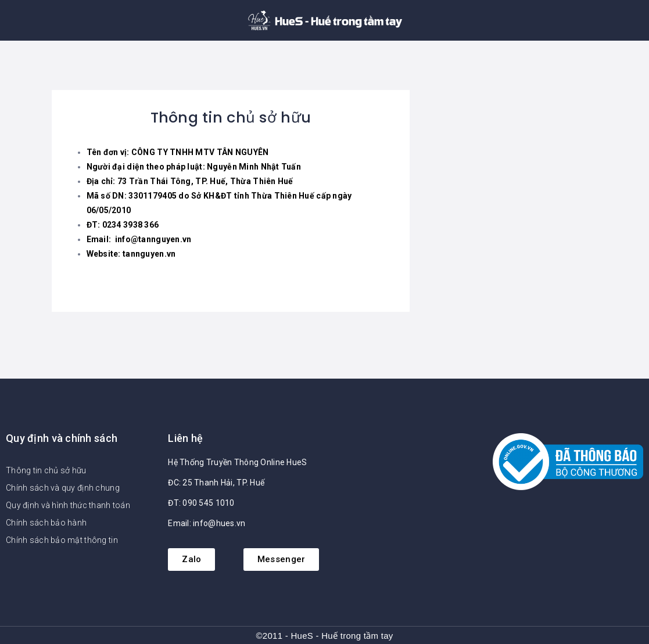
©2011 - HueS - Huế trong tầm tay (324, 636)
